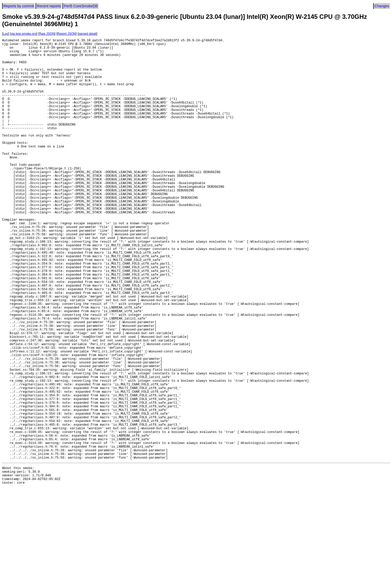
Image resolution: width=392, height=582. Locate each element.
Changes (382, 6)
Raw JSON (47, 34)
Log (5, 34)
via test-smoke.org (24, 34)
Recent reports (49, 6)
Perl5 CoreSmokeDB (81, 6)
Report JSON (67, 34)
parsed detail (87, 34)
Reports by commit (19, 6)
